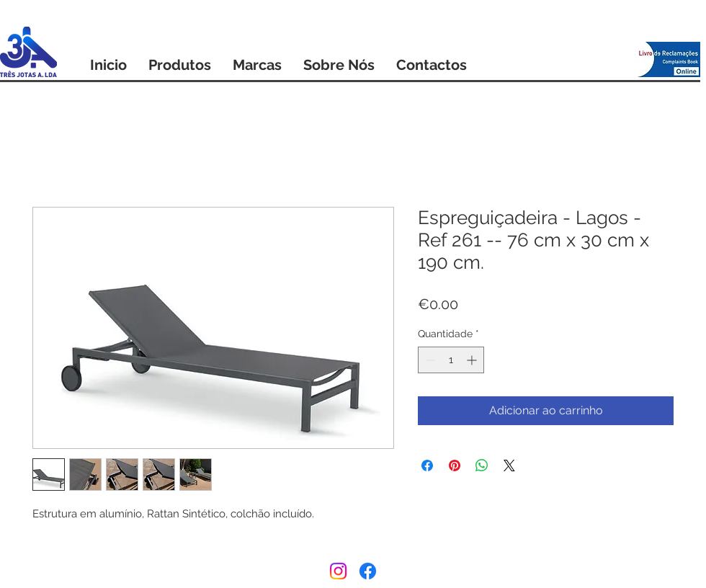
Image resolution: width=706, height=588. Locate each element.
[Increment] (473, 360)
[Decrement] (429, 360)
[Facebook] (368, 571)
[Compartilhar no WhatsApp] (482, 465)
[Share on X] (509, 465)
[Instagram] (338, 571)
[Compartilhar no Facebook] (427, 465)
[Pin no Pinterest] (455, 465)
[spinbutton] (451, 360)
